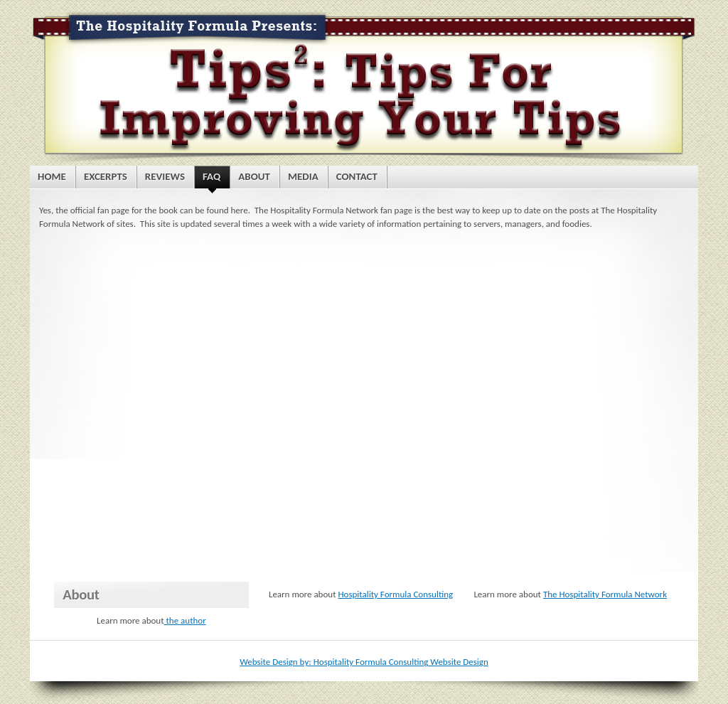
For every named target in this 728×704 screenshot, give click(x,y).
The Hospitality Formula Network (605, 594)
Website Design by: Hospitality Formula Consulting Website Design (364, 662)
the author (185, 620)
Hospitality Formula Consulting (395, 594)
